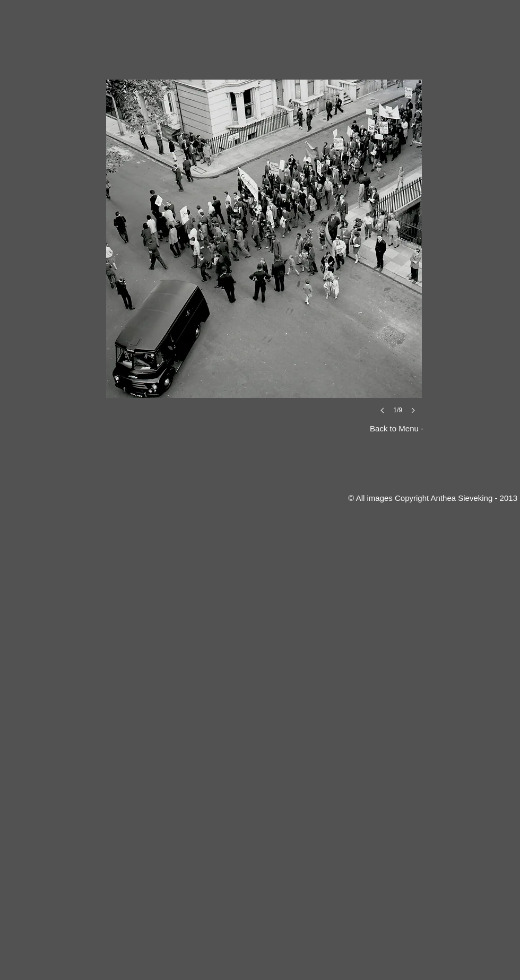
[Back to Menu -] (389, 428)
